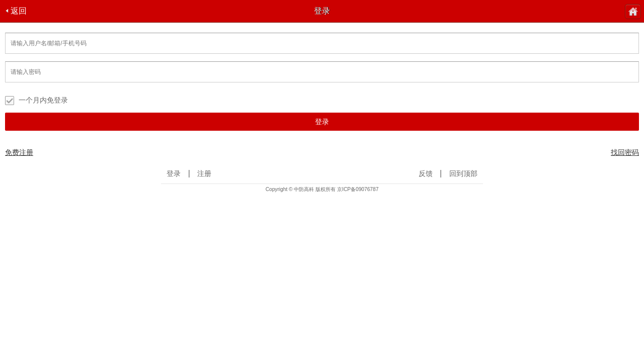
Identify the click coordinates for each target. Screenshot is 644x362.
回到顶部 (463, 174)
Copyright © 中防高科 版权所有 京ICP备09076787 (322, 189)
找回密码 (625, 152)
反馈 (426, 174)
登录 (322, 122)
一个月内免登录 (36, 101)
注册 (204, 174)
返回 (16, 11)
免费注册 (19, 152)
